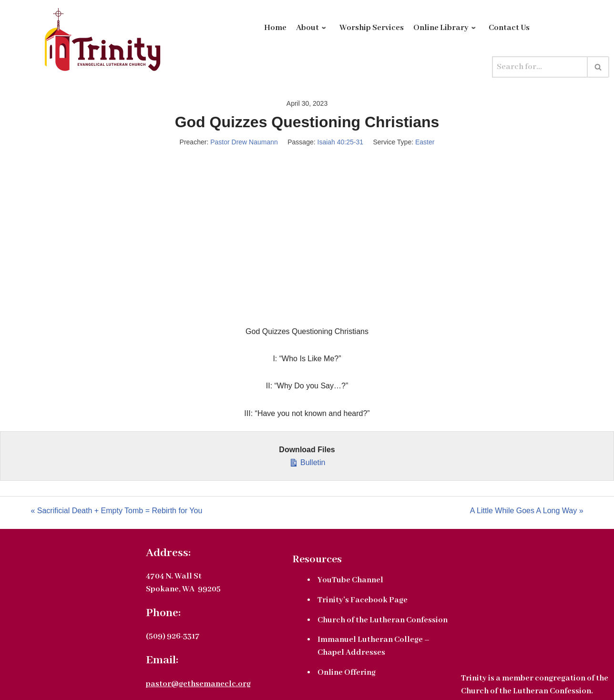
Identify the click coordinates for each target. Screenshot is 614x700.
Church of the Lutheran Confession (383, 620)
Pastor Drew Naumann (244, 142)
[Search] (540, 67)
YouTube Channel (350, 580)
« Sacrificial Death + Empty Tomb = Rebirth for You (116, 511)
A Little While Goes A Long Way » (527, 511)
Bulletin (307, 461)
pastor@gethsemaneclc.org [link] (198, 684)
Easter (425, 142)
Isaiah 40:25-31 (341, 142)
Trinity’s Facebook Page (363, 600)
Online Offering (347, 673)
